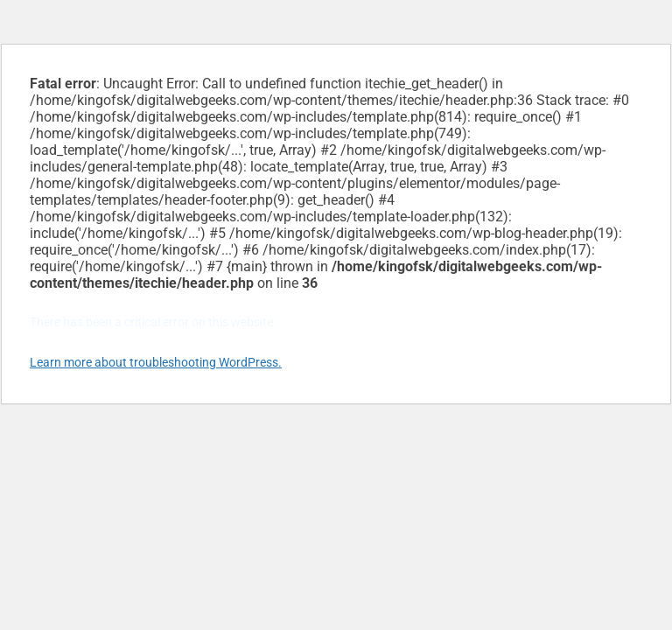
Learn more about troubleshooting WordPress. (156, 362)
